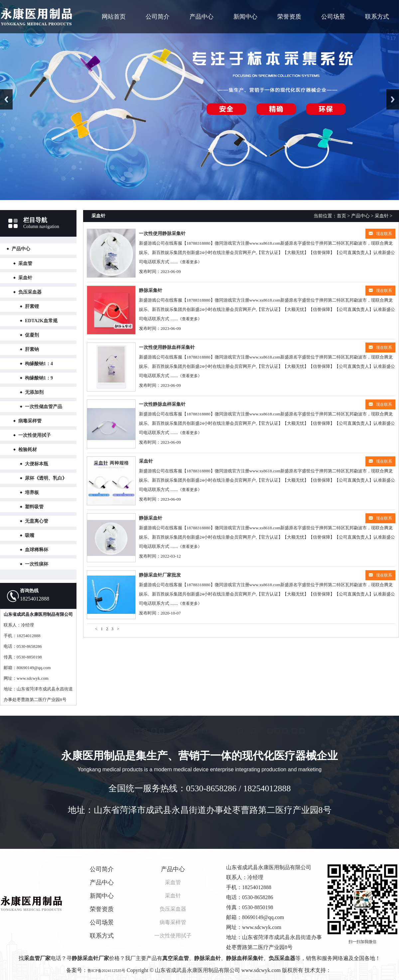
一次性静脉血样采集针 (162, 404)
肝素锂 (32, 306)
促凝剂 (32, 335)
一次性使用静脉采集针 (162, 234)
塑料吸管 (34, 507)
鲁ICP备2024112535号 (106, 971)
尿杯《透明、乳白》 (46, 478)
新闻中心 (245, 17)
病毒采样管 (30, 421)
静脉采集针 (151, 290)
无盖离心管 (37, 521)
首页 (341, 216)
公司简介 (158, 17)
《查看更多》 (190, 262)
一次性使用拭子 (35, 435)
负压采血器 (30, 292)
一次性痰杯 (37, 564)
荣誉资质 (289, 17)
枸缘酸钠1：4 (39, 364)
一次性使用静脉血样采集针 (167, 347)
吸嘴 (30, 535)
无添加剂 (34, 392)
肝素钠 (32, 349)
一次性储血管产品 (44, 407)
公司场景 (333, 17)
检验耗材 (28, 450)
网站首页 (114, 17)
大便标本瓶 (37, 464)
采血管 (25, 263)
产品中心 (201, 17)
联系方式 (377, 17)
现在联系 (380, 234)
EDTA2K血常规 (41, 321)
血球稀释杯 (37, 550)
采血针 (25, 278)
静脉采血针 (151, 518)
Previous (6, 99)
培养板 (32, 492)
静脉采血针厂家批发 (160, 575)
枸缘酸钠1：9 (39, 378)
